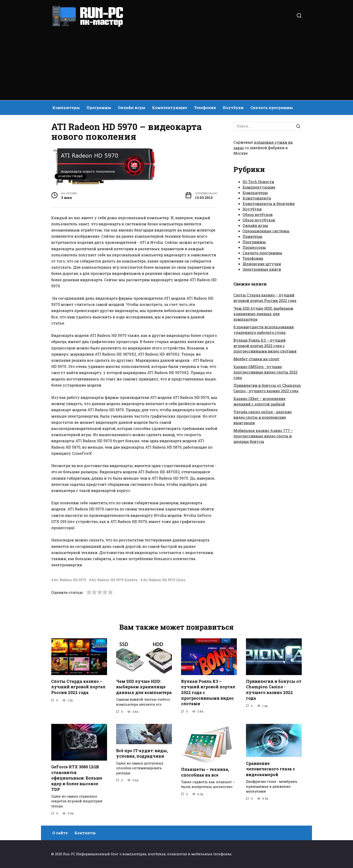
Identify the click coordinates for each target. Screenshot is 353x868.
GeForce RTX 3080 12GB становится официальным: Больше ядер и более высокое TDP (77, 778)
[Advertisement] (176, 62)
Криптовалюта (257, 198)
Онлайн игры (132, 108)
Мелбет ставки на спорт (256, 359)
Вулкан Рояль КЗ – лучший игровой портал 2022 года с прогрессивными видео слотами (265, 346)
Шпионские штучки (262, 264)
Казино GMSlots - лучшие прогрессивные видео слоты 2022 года (265, 372)
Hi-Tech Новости (258, 182)
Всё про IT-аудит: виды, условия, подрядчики (142, 754)
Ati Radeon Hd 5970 (70, 580)
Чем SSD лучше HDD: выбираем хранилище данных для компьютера (263, 314)
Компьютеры (66, 108)
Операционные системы (266, 231)
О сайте (60, 833)
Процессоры (254, 247)
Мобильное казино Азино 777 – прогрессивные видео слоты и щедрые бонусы (263, 436)
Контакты (85, 833)
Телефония (205, 108)
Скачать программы (272, 108)
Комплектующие (170, 108)
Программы (99, 108)
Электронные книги (262, 269)
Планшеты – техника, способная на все (205, 772)
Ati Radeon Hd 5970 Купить (115, 580)
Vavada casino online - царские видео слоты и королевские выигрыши (263, 417)
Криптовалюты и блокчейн (269, 204)
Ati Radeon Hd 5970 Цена (164, 580)
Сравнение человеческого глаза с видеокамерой (270, 769)
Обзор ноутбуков (259, 220)
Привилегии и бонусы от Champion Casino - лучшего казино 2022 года (274, 690)
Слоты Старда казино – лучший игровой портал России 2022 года (78, 687)
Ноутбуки (233, 108)
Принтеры (252, 236)
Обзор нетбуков (258, 214)
